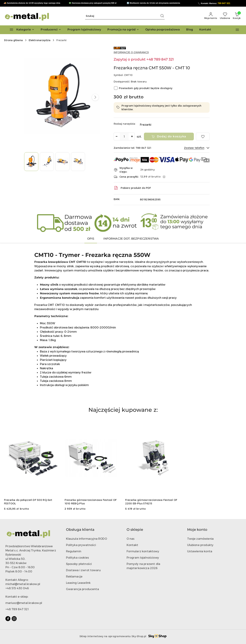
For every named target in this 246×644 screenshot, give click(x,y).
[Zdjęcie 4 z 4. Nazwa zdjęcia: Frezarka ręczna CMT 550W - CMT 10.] (78, 162)
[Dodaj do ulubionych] (203, 136)
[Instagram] (14, 619)
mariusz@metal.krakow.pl (24, 603)
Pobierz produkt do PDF (132, 188)
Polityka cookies (78, 557)
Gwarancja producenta (82, 589)
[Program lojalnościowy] (84, 30)
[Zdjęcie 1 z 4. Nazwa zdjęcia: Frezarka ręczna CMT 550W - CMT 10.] (31, 162)
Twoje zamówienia (200, 539)
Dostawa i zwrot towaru (83, 570)
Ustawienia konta (200, 551)
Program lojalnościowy (143, 557)
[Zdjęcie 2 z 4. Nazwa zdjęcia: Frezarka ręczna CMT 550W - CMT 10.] (47, 162)
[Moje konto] (211, 16)
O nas (131, 539)
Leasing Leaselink (78, 583)
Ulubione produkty (200, 545)
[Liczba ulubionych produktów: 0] (225, 16)
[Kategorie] (20, 30)
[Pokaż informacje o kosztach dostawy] (164, 177)
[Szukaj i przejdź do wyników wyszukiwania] (162, 16)
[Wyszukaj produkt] (125, 16)
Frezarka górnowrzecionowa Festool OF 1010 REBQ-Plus (91, 502)
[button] (51, 30)
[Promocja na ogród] (123, 30)
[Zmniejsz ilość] (116, 136)
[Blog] (190, 30)
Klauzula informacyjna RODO (86, 539)
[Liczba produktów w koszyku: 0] (237, 16)
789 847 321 (224, 3)
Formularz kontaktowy (143, 551)
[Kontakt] (205, 30)
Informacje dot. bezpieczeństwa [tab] (131, 239)
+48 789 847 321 (17, 609)
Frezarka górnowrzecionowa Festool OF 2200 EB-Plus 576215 (151, 502)
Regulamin (74, 551)
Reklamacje (74, 576)
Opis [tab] (91, 239)
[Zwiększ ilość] (132, 136)
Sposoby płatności (79, 564)
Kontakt (132, 545)
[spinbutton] (124, 136)
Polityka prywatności (81, 545)
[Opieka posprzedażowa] (163, 30)
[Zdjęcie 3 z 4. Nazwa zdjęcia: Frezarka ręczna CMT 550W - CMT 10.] (62, 162)
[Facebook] (8, 619)
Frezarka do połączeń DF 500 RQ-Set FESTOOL (28, 502)
